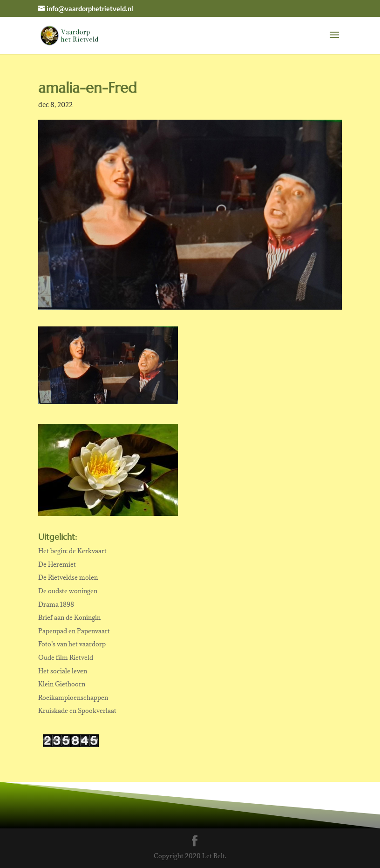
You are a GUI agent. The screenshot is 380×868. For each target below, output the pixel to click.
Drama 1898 (56, 604)
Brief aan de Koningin (69, 617)
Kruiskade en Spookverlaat (77, 711)
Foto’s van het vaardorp (72, 644)
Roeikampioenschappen (73, 698)
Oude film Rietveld (66, 658)
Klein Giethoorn (62, 684)
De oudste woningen (68, 591)
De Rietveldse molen (68, 577)
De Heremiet (57, 564)
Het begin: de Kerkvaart (72, 551)
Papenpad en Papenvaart (74, 631)
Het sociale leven (63, 671)
